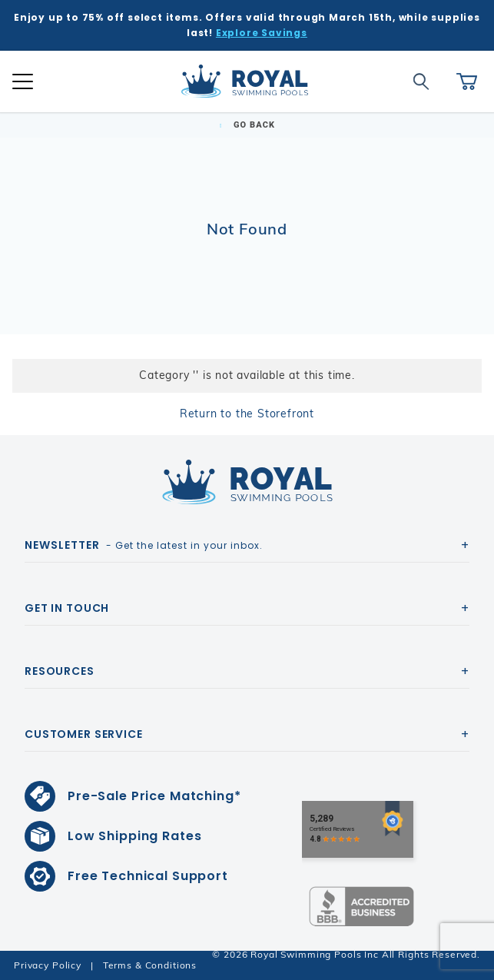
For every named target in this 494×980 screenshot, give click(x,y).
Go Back (247, 125)
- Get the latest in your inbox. (144, 545)
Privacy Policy (48, 965)
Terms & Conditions (150, 965)
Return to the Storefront (247, 414)
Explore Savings (262, 33)
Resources (60, 671)
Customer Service (84, 734)
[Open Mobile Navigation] (23, 81)
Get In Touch (67, 608)
